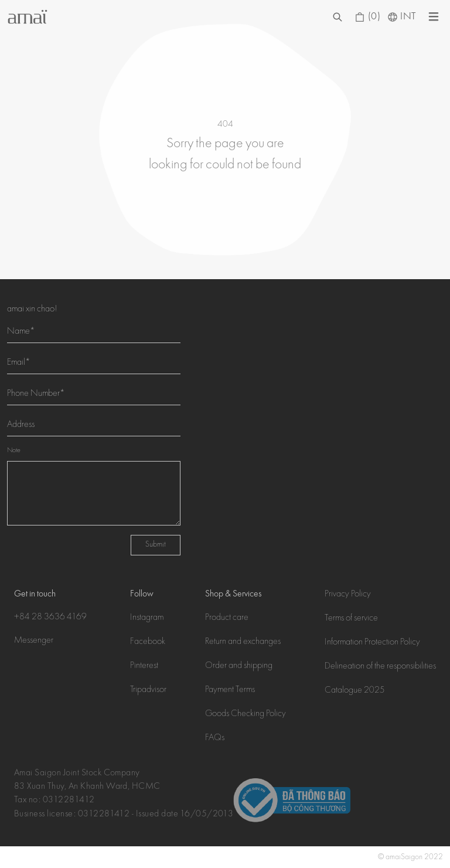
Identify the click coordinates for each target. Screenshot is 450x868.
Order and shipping (239, 666)
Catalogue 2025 (355, 691)
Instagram (147, 618)
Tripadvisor (148, 690)
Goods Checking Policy (246, 714)
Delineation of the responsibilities (380, 667)
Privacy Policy (348, 595)
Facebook (148, 642)
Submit (156, 545)
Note (14, 451)
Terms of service (351, 619)
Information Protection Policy (372, 643)
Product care (227, 618)
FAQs (215, 738)
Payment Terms (230, 690)
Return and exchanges (243, 642)
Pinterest (144, 666)
